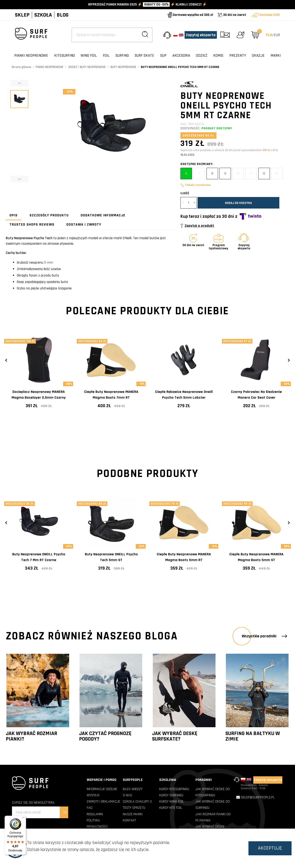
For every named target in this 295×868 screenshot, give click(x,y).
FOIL (106, 56)
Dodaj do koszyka (238, 203)
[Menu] (23, 818)
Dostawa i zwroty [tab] (84, 225)
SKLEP (22, 15)
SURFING (122, 56)
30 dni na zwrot (232, 15)
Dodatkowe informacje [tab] (103, 215)
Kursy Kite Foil (171, 808)
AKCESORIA (181, 56)
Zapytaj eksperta (201, 35)
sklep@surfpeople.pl (258, 797)
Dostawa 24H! (265, 15)
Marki (276, 56)
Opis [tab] (13, 215)
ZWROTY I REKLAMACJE (103, 802)
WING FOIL (89, 56)
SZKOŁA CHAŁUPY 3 (137, 802)
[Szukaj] (112, 35)
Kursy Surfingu (171, 795)
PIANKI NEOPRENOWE (31, 56)
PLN (269, 35)
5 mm (49, 263)
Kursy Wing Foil (172, 802)
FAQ (90, 808)
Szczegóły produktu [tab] (49, 215)
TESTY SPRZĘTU (134, 808)
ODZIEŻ (202, 56)
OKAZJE (258, 56)
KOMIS (218, 56)
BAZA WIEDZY (133, 789)
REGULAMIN (95, 814)
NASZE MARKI (133, 814)
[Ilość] (189, 203)
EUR (277, 35)
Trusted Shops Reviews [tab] (32, 225)
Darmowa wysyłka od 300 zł (190, 15)
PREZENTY (238, 56)
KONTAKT (129, 820)
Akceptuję (270, 848)
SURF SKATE (144, 56)
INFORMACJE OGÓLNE (102, 789)
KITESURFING (65, 56)
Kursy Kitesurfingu (174, 789)
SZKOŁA (43, 15)
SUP (163, 56)
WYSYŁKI (93, 795)
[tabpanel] (39, 375)
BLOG (63, 15)
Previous (6, 360)
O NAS (127, 795)
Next (289, 360)
